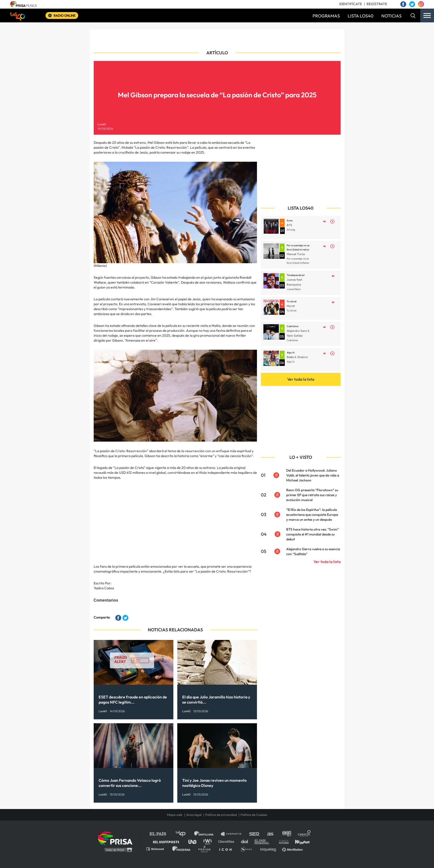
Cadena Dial (246, 841)
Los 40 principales (184, 834)
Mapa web (175, 815)
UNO (195, 841)
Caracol (304, 834)
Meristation (293, 849)
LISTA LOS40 (361, 16)
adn (286, 834)
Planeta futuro (282, 841)
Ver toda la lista (301, 379)
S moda (248, 849)
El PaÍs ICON (227, 849)
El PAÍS (161, 834)
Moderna (182, 849)
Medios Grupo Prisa (117, 850)
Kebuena (300, 841)
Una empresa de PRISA (117, 838)
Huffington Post (167, 841)
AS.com (270, 834)
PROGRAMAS (326, 16)
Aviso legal (194, 815)
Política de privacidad (221, 815)
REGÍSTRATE (377, 4)
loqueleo (269, 849)
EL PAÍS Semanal (264, 841)
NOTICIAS (391, 16)
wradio (209, 841)
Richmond (158, 849)
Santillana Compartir (233, 834)
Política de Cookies (254, 815)
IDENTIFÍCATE (351, 4)
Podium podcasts (206, 849)
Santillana (207, 834)
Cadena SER (254, 834)
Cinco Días (227, 841)
